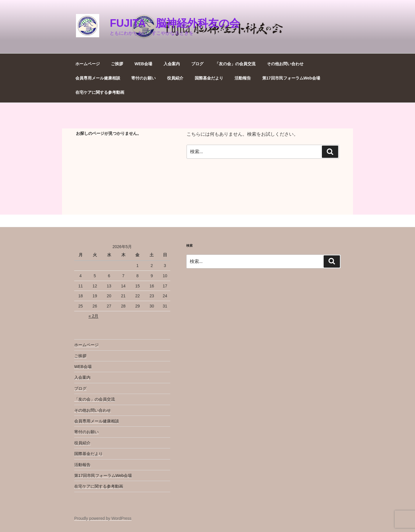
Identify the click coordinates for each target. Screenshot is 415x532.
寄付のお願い (143, 78)
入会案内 (172, 64)
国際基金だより (209, 78)
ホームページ (88, 64)
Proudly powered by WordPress (103, 518)
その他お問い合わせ (285, 64)
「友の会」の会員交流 (235, 64)
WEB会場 (143, 64)
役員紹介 (175, 78)
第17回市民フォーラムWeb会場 (291, 78)
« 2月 (93, 316)
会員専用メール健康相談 (98, 78)
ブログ (197, 64)
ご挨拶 (117, 64)
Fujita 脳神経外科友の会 (175, 23)
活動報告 (243, 78)
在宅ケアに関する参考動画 (100, 92)
